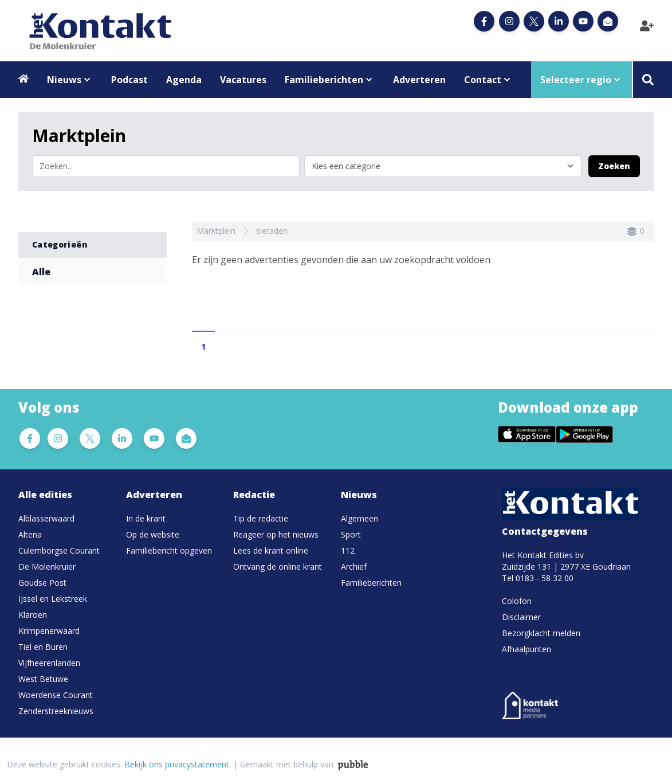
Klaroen (33, 615)
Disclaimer (521, 617)
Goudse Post (42, 583)
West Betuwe (43, 679)
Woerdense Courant (56, 695)
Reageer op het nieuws (276, 534)
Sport (351, 534)
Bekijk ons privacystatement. (178, 764)
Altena (30, 534)
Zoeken (614, 166)
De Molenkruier (47, 567)
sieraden (272, 231)
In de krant (146, 518)
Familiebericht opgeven (169, 550)
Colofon (517, 601)
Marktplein (216, 231)
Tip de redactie (261, 518)
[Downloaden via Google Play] (585, 434)
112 (348, 550)
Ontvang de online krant (278, 567)
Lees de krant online (271, 550)
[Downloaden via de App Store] (527, 434)
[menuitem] (68, 519)
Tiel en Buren (43, 647)
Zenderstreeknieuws (56, 711)
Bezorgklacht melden (541, 633)
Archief (354, 567)
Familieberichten (371, 583)
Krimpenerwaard (49, 631)
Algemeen (359, 518)
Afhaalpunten (526, 649)
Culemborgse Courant (59, 550)
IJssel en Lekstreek (53, 599)
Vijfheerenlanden (49, 663)
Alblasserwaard (46, 518)
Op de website (153, 534)
